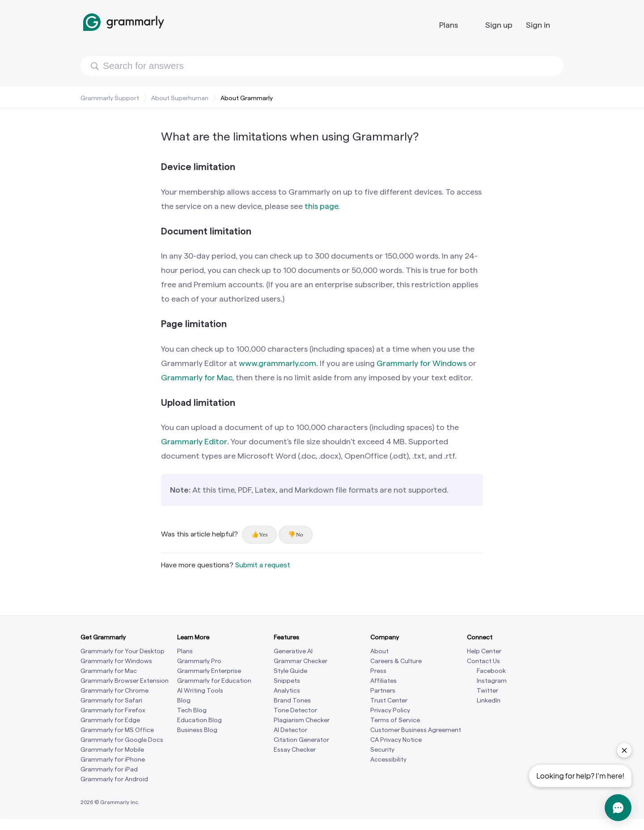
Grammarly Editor (194, 441)
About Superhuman (180, 98)
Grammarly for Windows (116, 661)
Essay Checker (295, 750)
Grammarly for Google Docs (122, 740)
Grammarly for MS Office (117, 730)
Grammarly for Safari (111, 700)
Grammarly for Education (214, 681)
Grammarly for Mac (109, 671)
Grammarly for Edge (110, 720)
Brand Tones (292, 700)
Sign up (499, 25)
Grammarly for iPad (109, 769)
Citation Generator (301, 740)
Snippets (287, 681)
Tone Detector (295, 710)
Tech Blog (192, 710)
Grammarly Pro (199, 661)
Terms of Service (395, 720)
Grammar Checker (301, 661)
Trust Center (389, 700)
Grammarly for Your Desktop (123, 651)
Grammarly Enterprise (209, 671)
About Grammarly (247, 98)
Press (378, 671)
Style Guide (290, 671)
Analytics (287, 691)
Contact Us (483, 661)
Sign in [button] (538, 25)
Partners (383, 691)
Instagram (492, 681)
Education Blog (199, 720)
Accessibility (388, 760)
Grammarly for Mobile (112, 750)
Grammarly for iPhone (113, 760)
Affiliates (383, 681)
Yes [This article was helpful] (263, 534)
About (379, 651)
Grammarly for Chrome (114, 691)
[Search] (322, 66)
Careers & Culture (396, 661)
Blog (184, 700)
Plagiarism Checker (302, 720)
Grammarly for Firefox (113, 710)
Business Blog (197, 730)
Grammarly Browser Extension (125, 681)
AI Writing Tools (200, 691)
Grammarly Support (110, 98)
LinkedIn (489, 700)
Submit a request (263, 565)
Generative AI (293, 651)
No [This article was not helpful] (299, 534)
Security (382, 750)
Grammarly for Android (114, 779)
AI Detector (290, 730)
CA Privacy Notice (396, 740)
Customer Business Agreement (416, 730)
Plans (449, 25)
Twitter (487, 691)
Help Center (484, 651)
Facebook (491, 671)
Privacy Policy (390, 710)
